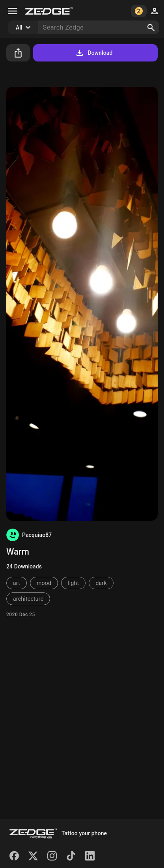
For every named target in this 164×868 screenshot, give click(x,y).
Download (94, 53)
